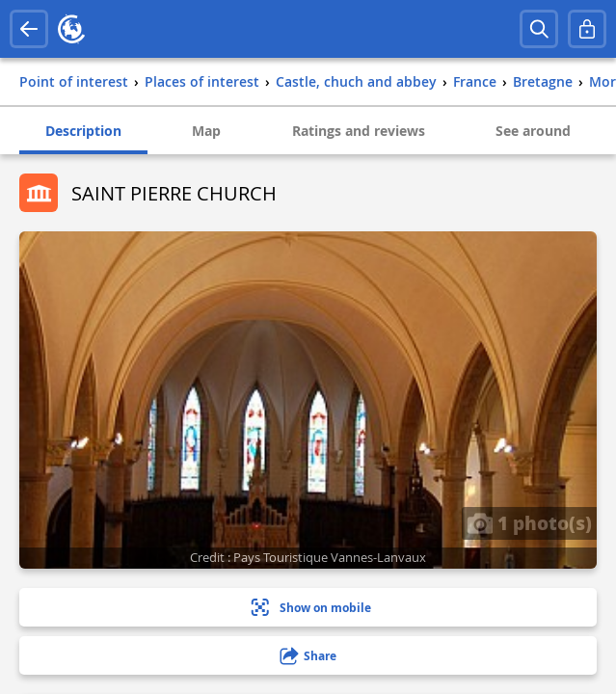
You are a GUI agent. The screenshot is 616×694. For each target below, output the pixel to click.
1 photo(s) (529, 522)
